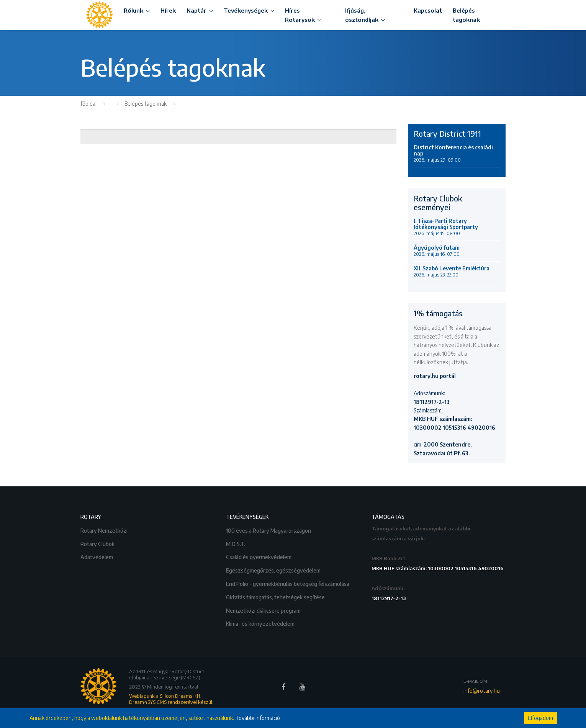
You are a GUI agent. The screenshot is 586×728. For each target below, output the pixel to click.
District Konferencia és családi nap (453, 154)
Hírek (168, 10)
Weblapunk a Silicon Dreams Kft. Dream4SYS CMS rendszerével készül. (171, 699)
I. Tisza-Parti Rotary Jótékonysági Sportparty (446, 227)
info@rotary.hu (482, 691)
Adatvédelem (97, 556)
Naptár (196, 10)
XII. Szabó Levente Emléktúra (452, 272)
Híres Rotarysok (300, 15)
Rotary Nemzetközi (105, 530)
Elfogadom (540, 718)
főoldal (88, 104)
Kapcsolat (428, 10)
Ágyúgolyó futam (437, 251)
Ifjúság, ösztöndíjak (362, 15)
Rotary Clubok (98, 543)
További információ (258, 718)
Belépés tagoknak (466, 15)
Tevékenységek (246, 10)
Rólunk (133, 10)
